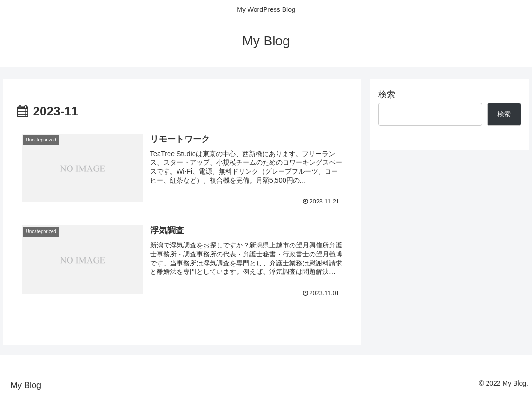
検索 (387, 95)
